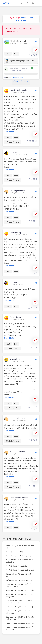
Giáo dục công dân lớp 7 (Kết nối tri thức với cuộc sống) (20, 618)
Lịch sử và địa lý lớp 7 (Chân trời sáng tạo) (19, 612)
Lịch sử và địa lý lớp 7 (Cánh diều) (19, 607)
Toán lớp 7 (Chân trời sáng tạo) (19, 556)
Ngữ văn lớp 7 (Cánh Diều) (17, 566)
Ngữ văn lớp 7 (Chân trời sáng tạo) (20, 570)
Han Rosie (14, 282)
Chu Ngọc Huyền (17, 233)
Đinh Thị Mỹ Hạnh (17, 191)
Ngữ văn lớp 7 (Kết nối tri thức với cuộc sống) (19, 561)
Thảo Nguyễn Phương (19, 498)
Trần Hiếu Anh (16, 317)
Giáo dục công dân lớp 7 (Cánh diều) (20, 623)
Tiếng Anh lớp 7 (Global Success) (19, 580)
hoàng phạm (15, 359)
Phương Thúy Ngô (17, 452)
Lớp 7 (8, 54)
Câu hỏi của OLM (13, 142)
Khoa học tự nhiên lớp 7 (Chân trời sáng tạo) (20, 595)
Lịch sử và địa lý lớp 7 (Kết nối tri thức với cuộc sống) (19, 602)
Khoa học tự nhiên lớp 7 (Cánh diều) (20, 590)
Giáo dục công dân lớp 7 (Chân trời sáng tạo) (20, 628)
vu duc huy (14, 153)
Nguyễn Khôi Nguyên (18, 90)
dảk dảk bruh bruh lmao (20, 68)
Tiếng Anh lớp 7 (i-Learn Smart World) (18, 575)
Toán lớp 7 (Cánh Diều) (15, 552)
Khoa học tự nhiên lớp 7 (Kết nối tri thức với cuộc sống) (20, 585)
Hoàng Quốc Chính (17, 418)
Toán (16, 54)
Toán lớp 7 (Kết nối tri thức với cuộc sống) (20, 547)
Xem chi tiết (9, 132)
